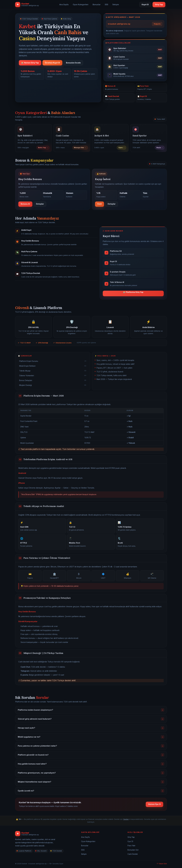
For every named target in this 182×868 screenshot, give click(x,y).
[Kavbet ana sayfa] (27, 5)
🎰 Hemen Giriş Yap (30, 63)
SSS (106, 4)
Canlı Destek (133, 854)
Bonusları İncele (73, 63)
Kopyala (157, 24)
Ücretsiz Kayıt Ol (52, 63)
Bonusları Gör (133, 850)
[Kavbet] (45, 834)
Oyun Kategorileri (81, 4)
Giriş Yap (159, 4)
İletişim (116, 4)
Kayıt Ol (145, 4)
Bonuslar (97, 4)
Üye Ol (130, 841)
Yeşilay (126, 819)
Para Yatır (131, 846)
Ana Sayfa (64, 4)
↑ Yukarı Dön (162, 864)
